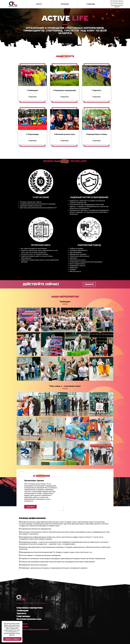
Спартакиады (23, 616)
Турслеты (21, 613)
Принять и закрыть (12, 639)
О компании (91, 4)
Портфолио (65, 4)
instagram (117, 7)
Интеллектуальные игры (29, 619)
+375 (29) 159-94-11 (117, 1)
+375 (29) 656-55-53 (117, 3)
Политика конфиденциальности (32, 629)
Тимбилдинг (23, 611)
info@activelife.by (117, 5)
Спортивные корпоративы (30, 608)
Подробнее (32, 97)
